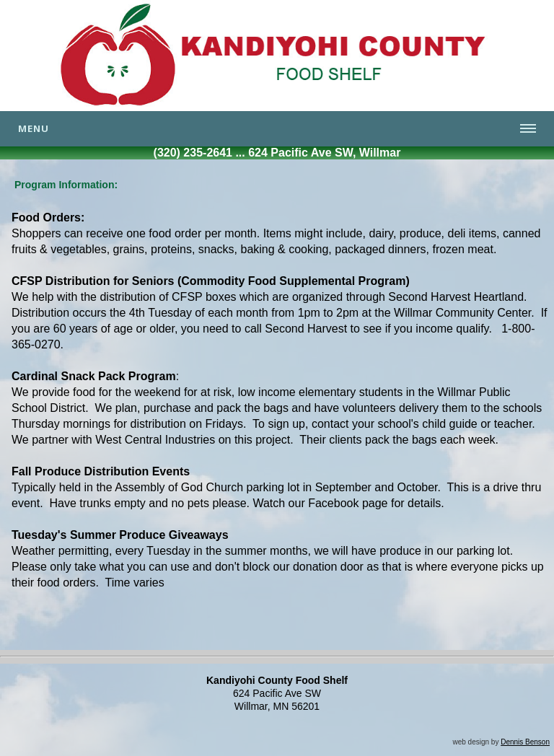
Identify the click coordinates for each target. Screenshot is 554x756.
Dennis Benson (525, 742)
